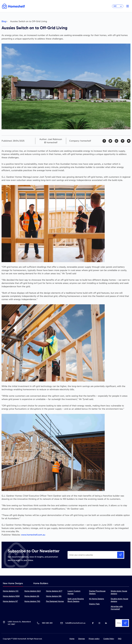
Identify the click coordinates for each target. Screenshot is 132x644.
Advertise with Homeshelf (117, 608)
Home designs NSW (11, 596)
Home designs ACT (54, 591)
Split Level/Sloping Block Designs (76, 600)
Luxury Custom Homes (74, 592)
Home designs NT (10, 601)
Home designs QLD (32, 591)
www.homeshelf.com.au (33, 535)
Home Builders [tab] (41, 583)
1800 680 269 (47, 623)
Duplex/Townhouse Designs (97, 592)
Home (72, 639)
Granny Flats (94, 604)
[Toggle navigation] (127, 6)
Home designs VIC (11, 591)
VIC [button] (118, 6)
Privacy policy (94, 639)
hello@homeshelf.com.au (75, 623)
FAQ (120, 639)
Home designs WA (54, 596)
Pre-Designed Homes (55, 601)
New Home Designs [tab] (13, 583)
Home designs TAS (32, 601)
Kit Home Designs (96, 599)
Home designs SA (32, 596)
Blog (4, 21)
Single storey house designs (119, 592)
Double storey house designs (119, 600)
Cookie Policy (109, 639)
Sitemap (82, 639)
